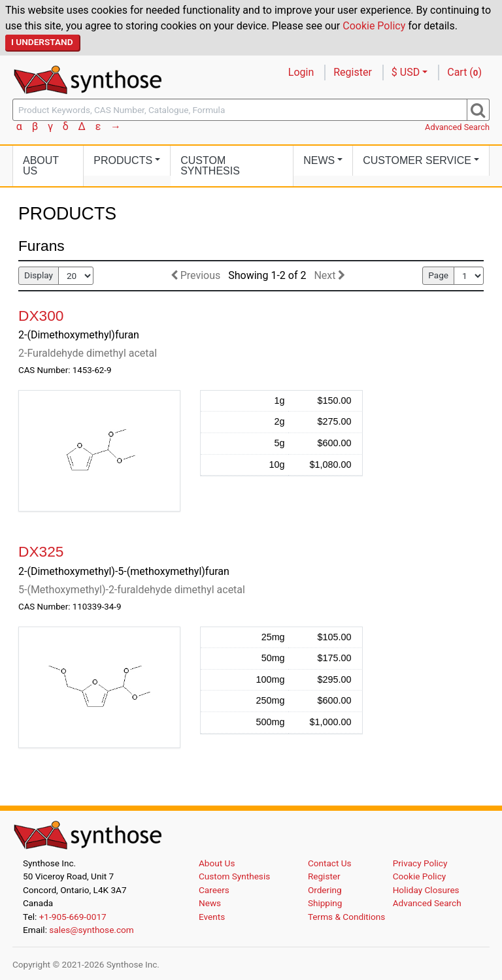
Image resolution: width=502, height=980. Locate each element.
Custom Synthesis (210, 166)
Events (212, 917)
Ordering (325, 890)
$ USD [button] (406, 72)
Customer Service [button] (417, 160)
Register (353, 72)
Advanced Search (457, 127)
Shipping (325, 903)
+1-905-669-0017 (73, 917)
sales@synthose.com (91, 930)
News (210, 903)
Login (301, 72)
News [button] (319, 160)
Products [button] (123, 160)
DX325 (41, 551)
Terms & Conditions (347, 917)
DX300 (41, 316)
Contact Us (330, 863)
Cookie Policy (374, 26)
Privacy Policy (420, 863)
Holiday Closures (426, 890)
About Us (41, 166)
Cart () (464, 72)
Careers (214, 890)
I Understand (42, 42)
